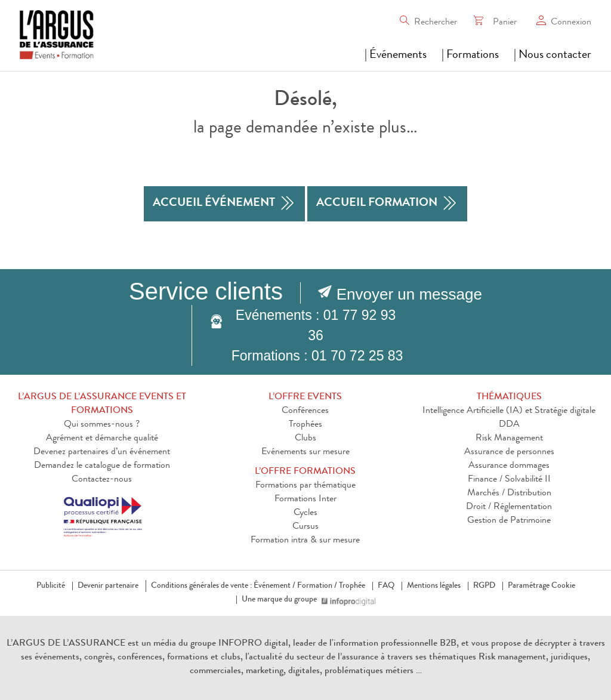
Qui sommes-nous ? (102, 425)
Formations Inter (305, 499)
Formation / (317, 586)
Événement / (274, 586)
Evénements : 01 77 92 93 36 (316, 325)
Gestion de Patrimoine (509, 521)
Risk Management (509, 439)
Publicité (51, 586)
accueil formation (387, 204)
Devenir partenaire (108, 586)
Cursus (305, 527)
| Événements (396, 55)
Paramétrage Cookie (541, 586)
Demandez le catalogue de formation (102, 466)
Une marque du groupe (282, 600)
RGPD (484, 586)
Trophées (305, 425)
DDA (509, 425)
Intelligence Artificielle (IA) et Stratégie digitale (509, 411)
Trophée (352, 586)
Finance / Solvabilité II (509, 480)
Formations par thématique (305, 486)
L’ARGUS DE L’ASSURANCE (66, 644)
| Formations (470, 55)
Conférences (305, 411)
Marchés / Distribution (509, 494)
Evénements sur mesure (305, 452)
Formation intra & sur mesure (305, 541)
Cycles (305, 513)
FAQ (386, 586)
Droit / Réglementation (509, 507)
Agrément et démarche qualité (102, 439)
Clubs (305, 439)
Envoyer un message (409, 294)
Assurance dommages (509, 466)
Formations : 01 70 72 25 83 (317, 356)
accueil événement (224, 204)
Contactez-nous (102, 480)
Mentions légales (434, 586)
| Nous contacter (553, 55)
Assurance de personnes (509, 452)
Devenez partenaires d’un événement (102, 452)
